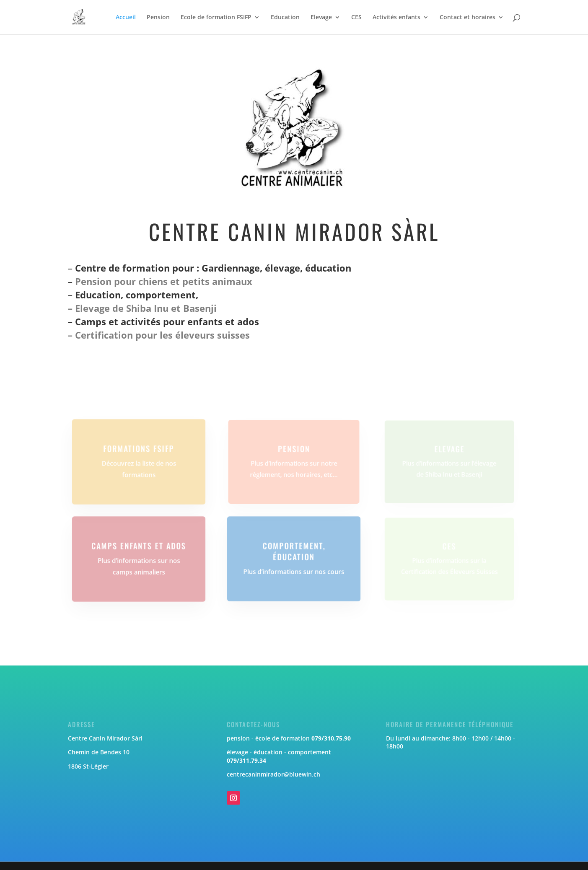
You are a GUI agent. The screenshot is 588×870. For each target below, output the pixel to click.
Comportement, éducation (294, 551)
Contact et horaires (468, 18)
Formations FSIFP (139, 449)
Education (285, 18)
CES (356, 18)
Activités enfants (396, 18)
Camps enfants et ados (139, 546)
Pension (158, 18)
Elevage (321, 18)
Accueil (126, 18)
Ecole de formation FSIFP (216, 18)
